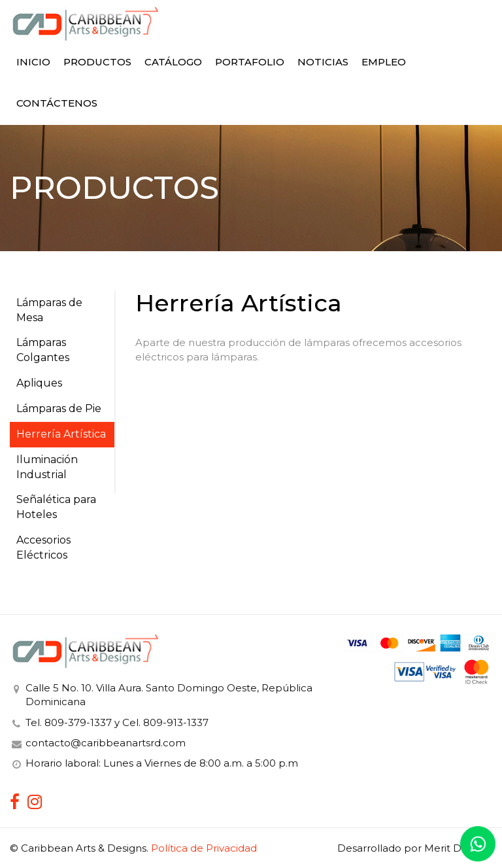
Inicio (33, 62)
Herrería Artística (61, 434)
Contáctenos (57, 103)
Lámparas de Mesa (49, 310)
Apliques (39, 383)
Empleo (384, 62)
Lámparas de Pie (59, 408)
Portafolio (250, 62)
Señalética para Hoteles (56, 507)
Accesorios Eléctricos (43, 547)
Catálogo (173, 62)
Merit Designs (458, 848)
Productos (97, 62)
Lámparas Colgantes (43, 350)
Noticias (323, 62)
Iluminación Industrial (47, 467)
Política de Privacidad (204, 848)
